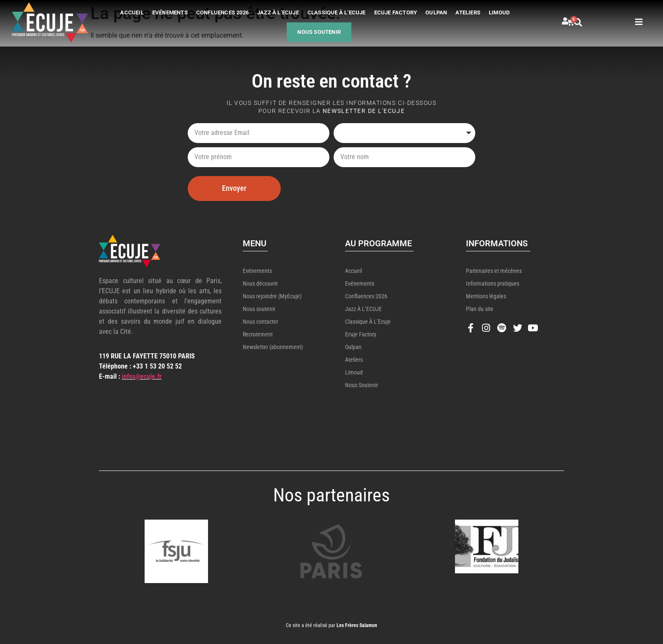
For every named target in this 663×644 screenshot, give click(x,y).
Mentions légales (486, 296)
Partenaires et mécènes (494, 271)
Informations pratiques (493, 283)
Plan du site (480, 309)
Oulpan (436, 12)
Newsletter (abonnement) (273, 347)
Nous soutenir (319, 32)
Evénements (170, 12)
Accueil (132, 12)
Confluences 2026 (222, 12)
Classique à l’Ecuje (337, 12)
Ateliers (468, 12)
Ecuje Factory (396, 12)
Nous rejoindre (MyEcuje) (272, 296)
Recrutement (258, 334)
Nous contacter (260, 322)
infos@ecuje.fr (142, 376)
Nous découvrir (260, 283)
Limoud (499, 12)
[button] (588, 22)
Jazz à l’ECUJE (278, 12)
